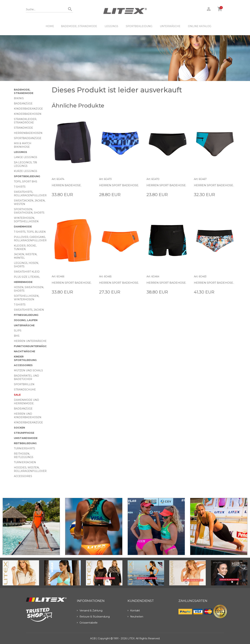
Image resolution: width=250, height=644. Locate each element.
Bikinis (19, 98)
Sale (17, 395)
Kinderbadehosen (28, 114)
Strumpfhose (24, 433)
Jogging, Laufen (26, 320)
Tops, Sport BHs (26, 181)
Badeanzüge (23, 103)
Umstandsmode (26, 438)
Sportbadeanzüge (28, 138)
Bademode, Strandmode (79, 26)
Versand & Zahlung (90, 611)
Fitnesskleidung (26, 315)
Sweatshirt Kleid (27, 272)
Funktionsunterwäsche (32, 346)
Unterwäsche (170, 26)
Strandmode (23, 128)
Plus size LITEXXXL (27, 277)
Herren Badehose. (67, 185)
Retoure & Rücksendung (93, 617)
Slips (18, 331)
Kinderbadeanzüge (28, 109)
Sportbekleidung (139, 26)
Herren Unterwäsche (30, 341)
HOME (50, 26)
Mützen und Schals (28, 370)
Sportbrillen (24, 384)
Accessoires (23, 365)
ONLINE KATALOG (200, 26)
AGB (93, 638)
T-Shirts (20, 187)
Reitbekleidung (25, 443)
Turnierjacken (25, 462)
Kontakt (134, 611)
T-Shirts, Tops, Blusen (30, 232)
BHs (17, 336)
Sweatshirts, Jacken (29, 310)
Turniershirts (24, 448)
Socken (19, 428)
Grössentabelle (87, 623)
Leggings (111, 26)
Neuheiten (135, 617)
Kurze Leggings (26, 171)
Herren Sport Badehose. (120, 185)
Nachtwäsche (24, 351)
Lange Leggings (26, 157)
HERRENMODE (23, 282)
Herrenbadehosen (28, 133)
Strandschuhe (25, 390)
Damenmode (23, 227)
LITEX (131, 638)
